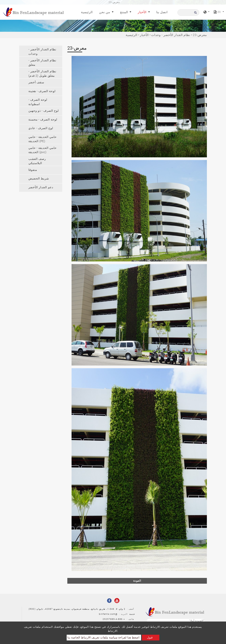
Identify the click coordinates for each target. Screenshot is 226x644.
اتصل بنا (162, 12)
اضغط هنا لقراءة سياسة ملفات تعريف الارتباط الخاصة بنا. (104, 637)
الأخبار (144, 35)
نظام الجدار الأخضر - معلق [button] (42, 63)
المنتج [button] (124, 12)
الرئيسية (88, 12)
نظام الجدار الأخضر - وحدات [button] (42, 52)
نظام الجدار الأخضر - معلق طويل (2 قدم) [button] (42, 74)
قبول (150, 637)
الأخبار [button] (143, 12)
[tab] (41, 51)
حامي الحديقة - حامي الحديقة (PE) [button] (43, 139)
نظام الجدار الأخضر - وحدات (171, 35)
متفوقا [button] (33, 170)
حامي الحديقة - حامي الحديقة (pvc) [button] (43, 150)
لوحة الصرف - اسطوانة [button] (38, 102)
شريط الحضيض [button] (39, 178)
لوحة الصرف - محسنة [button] (43, 119)
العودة (137, 581)
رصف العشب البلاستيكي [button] (37, 161)
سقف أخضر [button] (36, 82)
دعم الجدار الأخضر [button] (41, 187)
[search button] (195, 14)
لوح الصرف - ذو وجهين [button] (44, 111)
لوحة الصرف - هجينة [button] (42, 91)
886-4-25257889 (113, 619)
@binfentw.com (108, 614)
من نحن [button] (105, 12)
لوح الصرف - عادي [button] (41, 128)
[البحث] (188, 13)
